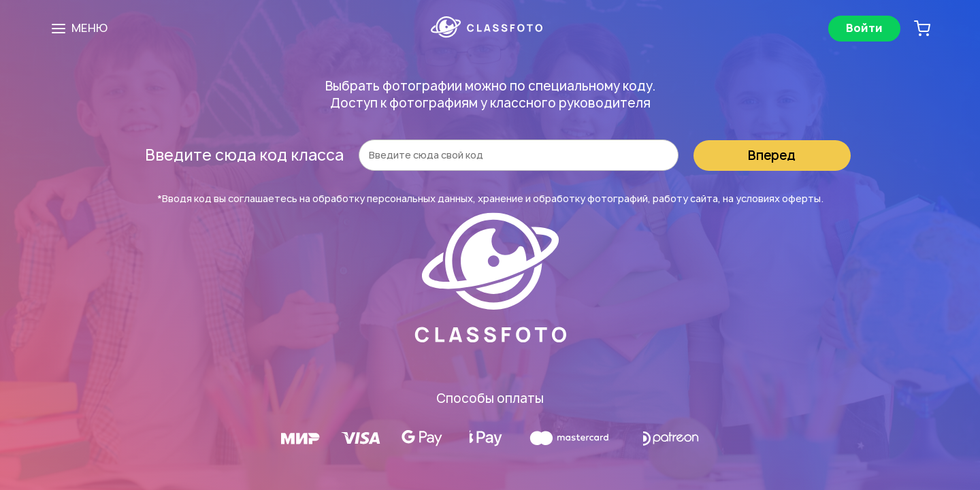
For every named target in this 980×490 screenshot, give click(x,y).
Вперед (772, 156)
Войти (864, 28)
